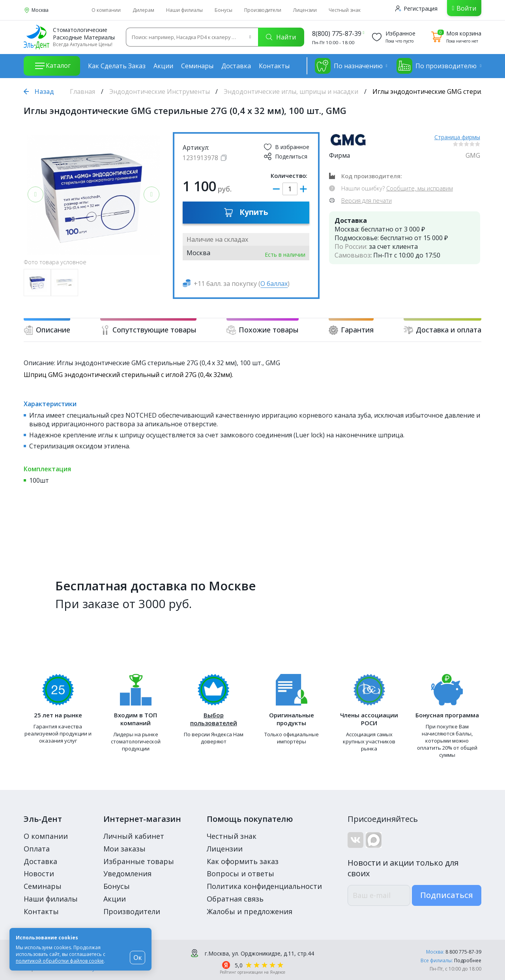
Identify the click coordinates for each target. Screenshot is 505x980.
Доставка (236, 66)
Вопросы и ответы (240, 874)
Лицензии (305, 10)
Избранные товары (139, 861)
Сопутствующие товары (148, 330)
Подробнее (468, 960)
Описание (47, 330)
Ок (137, 958)
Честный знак (345, 10)
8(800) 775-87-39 (337, 34)
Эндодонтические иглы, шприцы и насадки (291, 91)
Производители (263, 10)
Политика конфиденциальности (264, 886)
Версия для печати (367, 200)
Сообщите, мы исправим (420, 188)
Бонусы (224, 10)
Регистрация (416, 8)
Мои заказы (124, 849)
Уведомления (127, 874)
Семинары (197, 66)
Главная (82, 91)
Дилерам (143, 10)
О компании (106, 10)
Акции (163, 66)
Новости (39, 874)
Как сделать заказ (117, 66)
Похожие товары (263, 330)
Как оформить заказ (243, 861)
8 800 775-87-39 (463, 952)
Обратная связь (235, 899)
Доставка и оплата (442, 330)
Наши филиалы (184, 10)
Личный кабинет (134, 836)
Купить (246, 212)
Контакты (274, 66)
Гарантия (351, 330)
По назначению (349, 66)
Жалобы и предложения (250, 911)
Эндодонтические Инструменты (160, 91)
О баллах (274, 284)
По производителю (437, 66)
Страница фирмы (457, 137)
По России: (351, 246)
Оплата (37, 849)
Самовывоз (353, 255)
